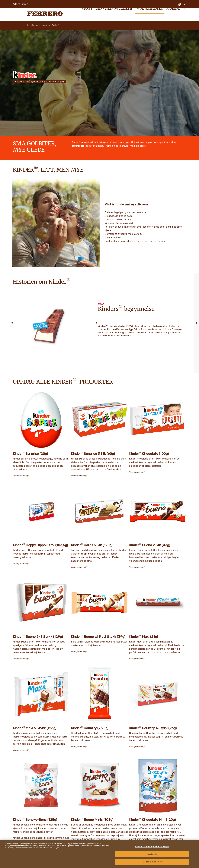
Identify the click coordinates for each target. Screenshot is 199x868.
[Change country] (181, 3)
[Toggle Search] (184, 11)
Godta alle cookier (152, 862)
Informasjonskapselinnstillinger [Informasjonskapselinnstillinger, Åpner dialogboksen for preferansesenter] (152, 847)
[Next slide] (196, 323)
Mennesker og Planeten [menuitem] (115, 11)
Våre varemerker (39, 25)
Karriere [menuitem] (173, 11)
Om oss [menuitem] (87, 11)
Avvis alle (152, 854)
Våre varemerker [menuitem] (149, 11)
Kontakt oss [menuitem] (21, 3)
